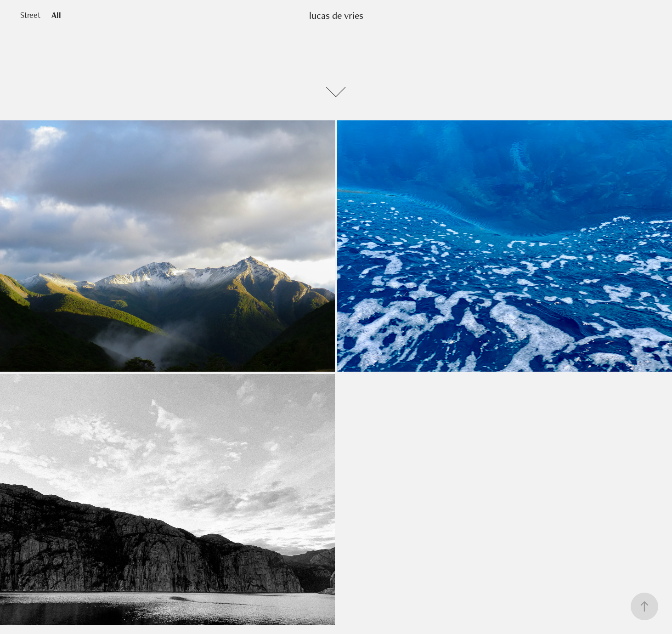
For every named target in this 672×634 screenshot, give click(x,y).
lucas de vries (336, 15)
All (56, 15)
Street (30, 15)
